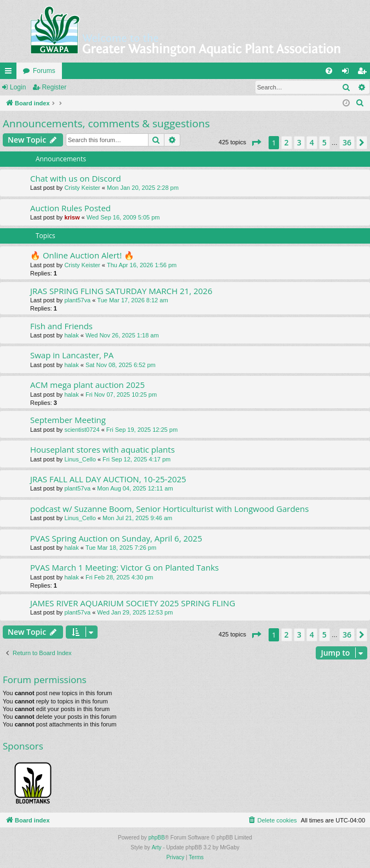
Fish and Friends (61, 326)
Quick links (10, 73)
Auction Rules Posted (70, 208)
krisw (72, 217)
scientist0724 (82, 430)
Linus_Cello (80, 459)
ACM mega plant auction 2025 (87, 385)
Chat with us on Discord (76, 178)
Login (18, 87)
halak (71, 335)
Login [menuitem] (348, 73)
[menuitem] (329, 71)
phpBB (157, 838)
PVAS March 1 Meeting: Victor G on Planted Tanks (124, 567)
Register (54, 87)
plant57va (77, 300)
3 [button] (299, 142)
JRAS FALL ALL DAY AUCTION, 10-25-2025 (108, 479)
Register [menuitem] (364, 73)
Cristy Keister (82, 188)
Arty (157, 847)
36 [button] (347, 142)
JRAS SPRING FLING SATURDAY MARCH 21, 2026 (121, 291)
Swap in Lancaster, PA (72, 355)
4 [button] (312, 142)
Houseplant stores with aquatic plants (103, 449)
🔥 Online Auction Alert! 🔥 (82, 255)
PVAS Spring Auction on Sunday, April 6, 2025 (116, 538)
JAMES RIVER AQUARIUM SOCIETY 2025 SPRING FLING (133, 603)
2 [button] (287, 142)
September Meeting (68, 420)
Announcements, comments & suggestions (106, 123)
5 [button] (325, 142)
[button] (256, 143)
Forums (44, 71)
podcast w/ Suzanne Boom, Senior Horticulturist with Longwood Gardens (169, 509)
